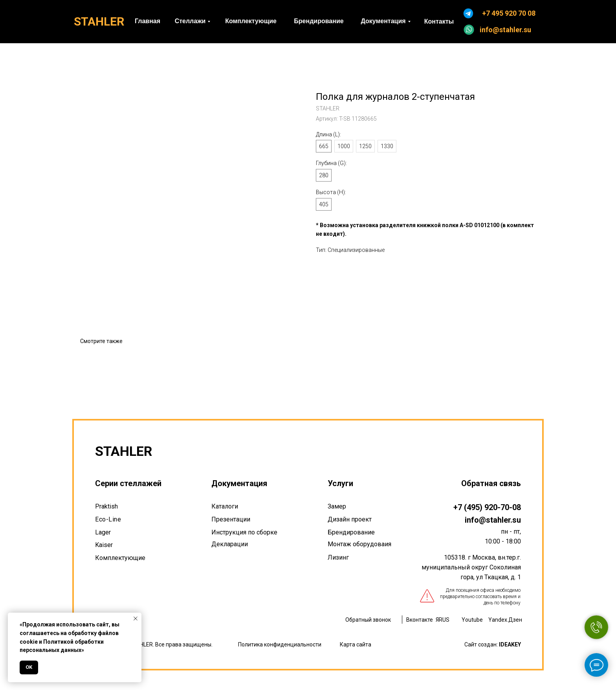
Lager (103, 532)
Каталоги (225, 506)
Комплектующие (120, 558)
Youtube (472, 620)
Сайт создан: (493, 644)
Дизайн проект (350, 519)
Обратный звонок (368, 620)
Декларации (230, 544)
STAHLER (99, 21)
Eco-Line (108, 519)
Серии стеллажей (128, 483)
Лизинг (338, 557)
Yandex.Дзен (505, 620)
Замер (337, 506)
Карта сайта (356, 644)
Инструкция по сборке (244, 532)
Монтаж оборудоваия (359, 544)
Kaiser (104, 545)
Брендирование (351, 532)
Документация (239, 483)
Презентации (231, 519)
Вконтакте (420, 620)
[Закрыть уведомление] (136, 619)
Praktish (106, 506)
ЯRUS (443, 620)
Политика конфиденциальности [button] (280, 644)
